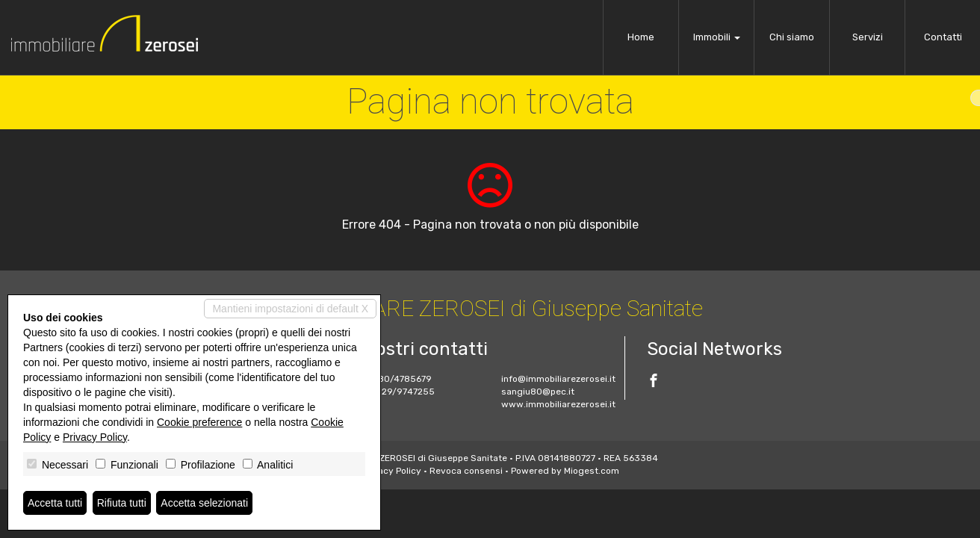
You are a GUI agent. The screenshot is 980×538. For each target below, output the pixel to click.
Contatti (943, 37)
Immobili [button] (717, 37)
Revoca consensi (466, 471)
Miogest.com (592, 471)
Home (641, 37)
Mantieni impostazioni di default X (290, 309)
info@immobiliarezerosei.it (558, 379)
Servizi (868, 37)
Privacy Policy (391, 471)
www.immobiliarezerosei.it (558, 404)
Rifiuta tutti (122, 503)
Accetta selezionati (204, 503)
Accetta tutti (55, 503)
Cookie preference (199, 422)
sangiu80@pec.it (538, 392)
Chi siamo (792, 37)
